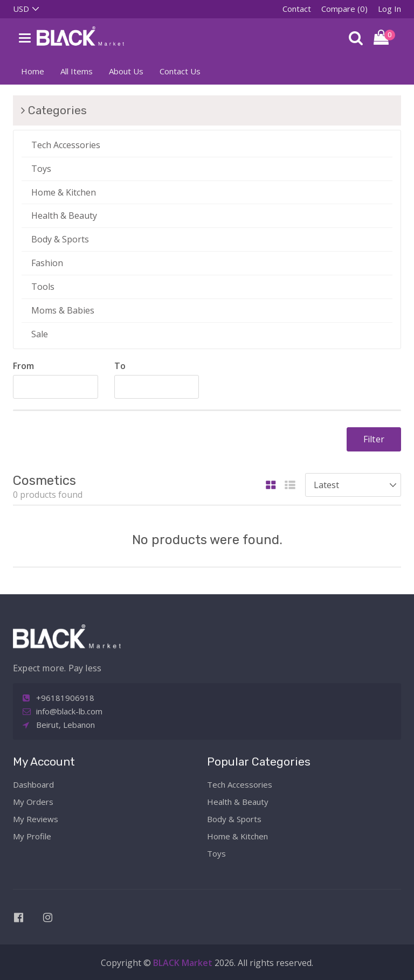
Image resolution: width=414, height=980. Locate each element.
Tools (43, 287)
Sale (40, 334)
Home (33, 71)
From (23, 366)
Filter (374, 439)
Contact (297, 9)
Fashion (47, 263)
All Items (77, 71)
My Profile (32, 836)
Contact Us (180, 71)
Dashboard (33, 784)
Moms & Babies (63, 310)
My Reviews (36, 819)
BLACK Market (184, 963)
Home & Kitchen (64, 192)
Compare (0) (344, 9)
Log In (389, 9)
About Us (126, 71)
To (120, 366)
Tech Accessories (66, 145)
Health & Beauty (64, 216)
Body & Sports (60, 239)
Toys (41, 169)
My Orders (33, 802)
